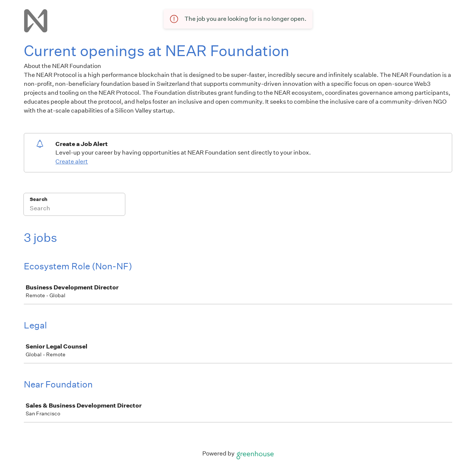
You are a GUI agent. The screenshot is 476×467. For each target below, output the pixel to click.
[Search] (74, 209)
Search (38, 199)
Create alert (72, 161)
